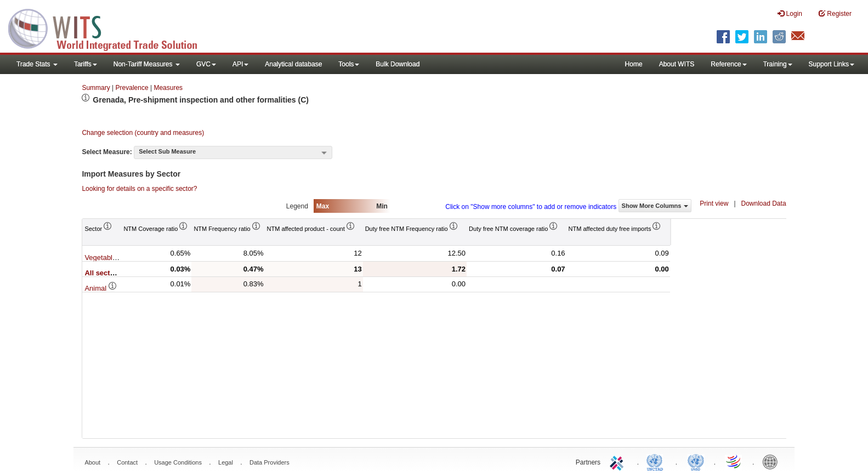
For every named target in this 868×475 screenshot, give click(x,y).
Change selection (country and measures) (143, 133)
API (240, 64)
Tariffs (86, 64)
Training (778, 64)
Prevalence (132, 88)
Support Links (832, 64)
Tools (349, 64)
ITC (619, 461)
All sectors (108, 273)
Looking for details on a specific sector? (139, 189)
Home (634, 64)
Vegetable (106, 258)
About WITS (677, 64)
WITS (110, 27)
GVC (206, 64)
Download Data (764, 203)
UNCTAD (657, 461)
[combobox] (233, 152)
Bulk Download (398, 64)
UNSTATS (696, 461)
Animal (101, 288)
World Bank (773, 461)
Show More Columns (655, 206)
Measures (168, 88)
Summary (96, 88)
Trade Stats (37, 64)
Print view (714, 203)
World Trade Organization (734, 461)
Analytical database (293, 64)
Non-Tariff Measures (147, 64)
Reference (728, 64)
